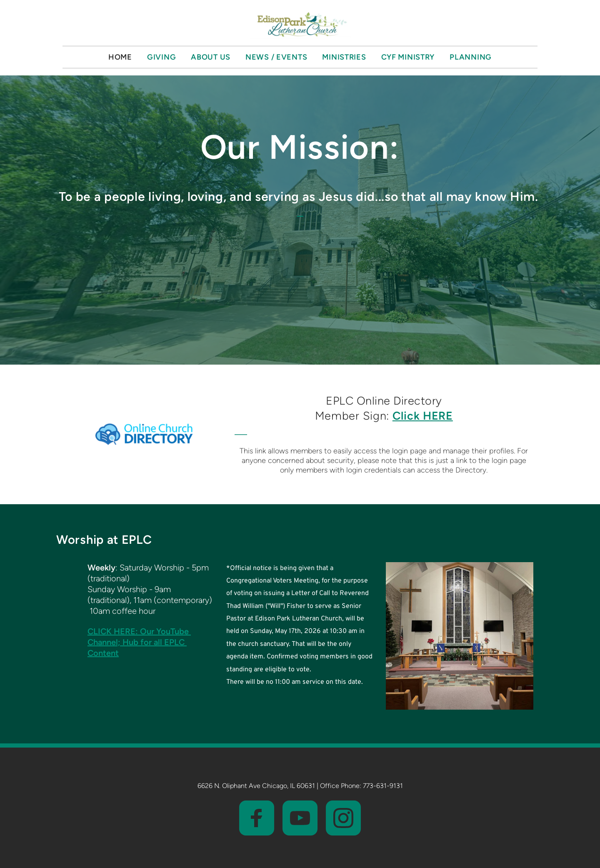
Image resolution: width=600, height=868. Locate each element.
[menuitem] (120, 57)
